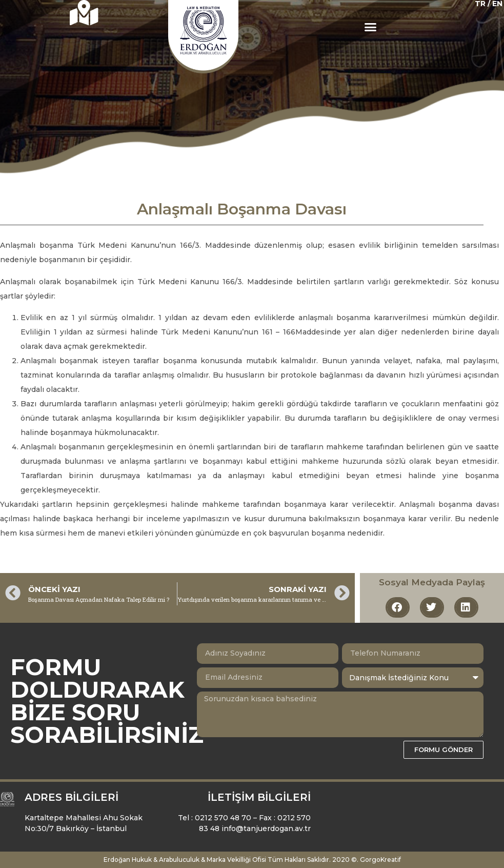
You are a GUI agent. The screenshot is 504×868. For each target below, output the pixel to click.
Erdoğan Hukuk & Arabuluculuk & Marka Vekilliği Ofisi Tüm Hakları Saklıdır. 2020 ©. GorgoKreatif (252, 860)
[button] (371, 27)
